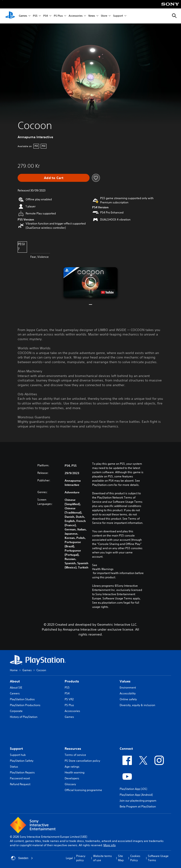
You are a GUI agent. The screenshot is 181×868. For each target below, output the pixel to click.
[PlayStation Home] (10, 16)
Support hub (18, 755)
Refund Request (20, 784)
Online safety (128, 699)
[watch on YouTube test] (107, 292)
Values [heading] (125, 681)
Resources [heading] (73, 749)
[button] (91, 282)
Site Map (121, 858)
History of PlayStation (24, 717)
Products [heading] (72, 681)
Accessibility (128, 693)
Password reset (20, 778)
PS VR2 (69, 699)
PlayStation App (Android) (136, 795)
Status (14, 767)
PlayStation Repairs (22, 772)
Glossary (70, 784)
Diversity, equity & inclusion (137, 705)
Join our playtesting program (138, 801)
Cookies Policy (135, 858)
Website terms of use (102, 858)
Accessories (76, 16)
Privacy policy (81, 858)
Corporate (16, 711)
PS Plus (58, 16)
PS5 (35, 16)
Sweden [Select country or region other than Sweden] (22, 858)
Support (118, 16)
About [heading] (15, 681)
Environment (128, 687)
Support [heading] (16, 749)
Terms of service (75, 755)
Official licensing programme (83, 790)
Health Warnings (103, 569)
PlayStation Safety (22, 761)
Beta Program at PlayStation (138, 806)
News (92, 16)
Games (23, 16)
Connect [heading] (126, 749)
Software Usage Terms (158, 858)
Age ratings (72, 767)
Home (14, 670)
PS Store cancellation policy (82, 761)
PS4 (46, 16)
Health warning (75, 772)
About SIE (16, 687)
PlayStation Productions (25, 705)
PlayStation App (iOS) (133, 789)
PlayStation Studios (22, 699)
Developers (72, 778)
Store (104, 16)
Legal (69, 858)
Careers (15, 693)
